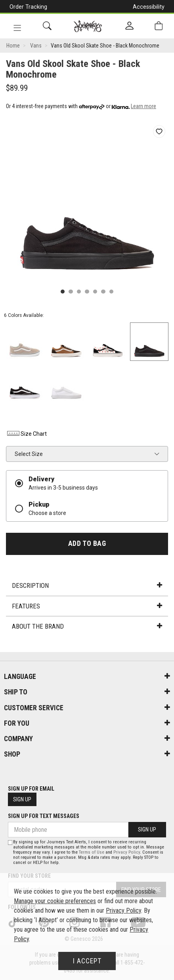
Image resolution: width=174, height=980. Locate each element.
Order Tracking (28, 7)
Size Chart (26, 434)
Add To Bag (87, 543)
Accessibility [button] (149, 7)
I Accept (87, 961)
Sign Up (22, 799)
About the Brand (87, 626)
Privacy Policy (127, 852)
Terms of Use (92, 852)
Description (87, 585)
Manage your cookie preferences (55, 901)
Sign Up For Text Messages (44, 816)
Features (87, 606)
